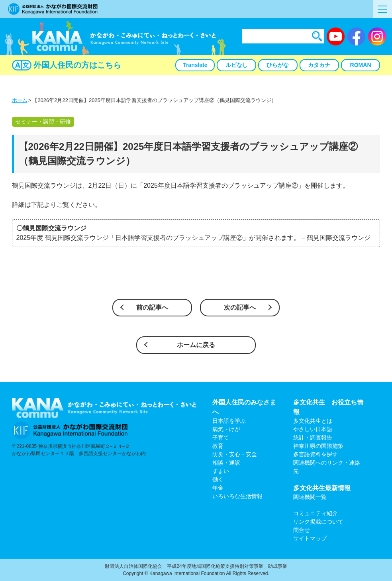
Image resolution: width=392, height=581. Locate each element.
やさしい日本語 (313, 429)
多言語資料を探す (316, 454)
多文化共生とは (313, 421)
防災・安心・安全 (235, 454)
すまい (221, 471)
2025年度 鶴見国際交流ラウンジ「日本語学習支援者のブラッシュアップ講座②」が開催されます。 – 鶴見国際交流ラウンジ (194, 238)
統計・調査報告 (313, 438)
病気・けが (226, 429)
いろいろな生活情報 (237, 496)
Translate (195, 65)
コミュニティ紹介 (316, 513)
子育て (221, 438)
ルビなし (237, 65)
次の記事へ (240, 307)
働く (218, 479)
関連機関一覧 (310, 497)
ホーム (20, 100)
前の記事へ (152, 307)
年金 (218, 488)
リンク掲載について (318, 522)
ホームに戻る (196, 345)
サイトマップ (310, 538)
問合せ (302, 530)
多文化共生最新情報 (322, 488)
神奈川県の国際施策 (318, 446)
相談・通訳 (226, 463)
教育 (218, 446)
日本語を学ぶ (229, 421)
